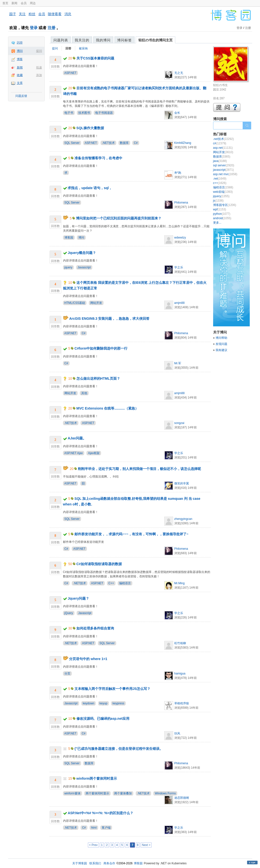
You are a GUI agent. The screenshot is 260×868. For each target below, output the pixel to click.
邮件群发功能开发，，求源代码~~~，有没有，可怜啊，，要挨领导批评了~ (131, 534)
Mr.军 (178, 363)
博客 (20, 59)
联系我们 (95, 863)
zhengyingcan (183, 519)
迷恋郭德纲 (182, 798)
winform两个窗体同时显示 (97, 778)
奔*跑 (178, 173)
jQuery (69, 613)
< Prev (93, 845)
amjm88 (180, 303)
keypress (118, 703)
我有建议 (221, 350)
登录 (34, 28)
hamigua (180, 674)
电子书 (69, 113)
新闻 (14, 3)
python (222, 214)
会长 (177, 113)
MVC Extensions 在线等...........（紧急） (107, 408)
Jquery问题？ (78, 598)
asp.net (223, 148)
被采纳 (83, 48)
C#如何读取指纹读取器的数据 (99, 564)
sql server (224, 165)
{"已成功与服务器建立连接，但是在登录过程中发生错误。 (119, 749)
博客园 (69, 238)
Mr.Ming (180, 583)
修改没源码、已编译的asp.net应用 (103, 719)
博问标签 (125, 40)
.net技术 (224, 139)
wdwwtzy (180, 238)
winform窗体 (73, 793)
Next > (146, 845)
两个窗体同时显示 (97, 793)
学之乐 (179, 267)
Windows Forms (165, 793)
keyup (104, 703)
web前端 (223, 192)
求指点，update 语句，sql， (90, 188)
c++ (220, 183)
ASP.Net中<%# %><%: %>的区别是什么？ (100, 813)
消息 (68, 14)
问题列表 (61, 40)
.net (220, 179)
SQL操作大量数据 (90, 128)
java (220, 161)
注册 (52, 28)
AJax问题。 (77, 438)
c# (220, 143)
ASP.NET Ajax (74, 453)
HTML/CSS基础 (75, 303)
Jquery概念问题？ (82, 253)
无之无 (179, 73)
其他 (84, 393)
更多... (217, 223)
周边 (33, 3)
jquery (68, 267)
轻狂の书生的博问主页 (156, 40)
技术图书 (84, 113)
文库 (20, 83)
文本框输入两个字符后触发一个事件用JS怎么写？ (112, 689)
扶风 (177, 733)
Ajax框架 (94, 453)
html (94, 828)
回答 (68, 48)
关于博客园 (80, 863)
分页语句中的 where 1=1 (88, 659)
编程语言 (125, 583)
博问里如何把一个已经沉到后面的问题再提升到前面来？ (119, 218)
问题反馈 (21, 96)
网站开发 (96, 303)
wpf (220, 209)
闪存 (20, 43)
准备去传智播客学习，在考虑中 (98, 158)
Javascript (84, 267)
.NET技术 (108, 143)
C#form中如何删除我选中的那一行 (101, 348)
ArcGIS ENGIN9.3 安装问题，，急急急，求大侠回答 (109, 319)
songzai (179, 423)
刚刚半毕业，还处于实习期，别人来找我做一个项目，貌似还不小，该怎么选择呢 (139, 469)
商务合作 (109, 863)
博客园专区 (225, 205)
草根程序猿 (182, 703)
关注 (22, 14)
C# (136, 143)
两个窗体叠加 (123, 793)
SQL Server (72, 143)
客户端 (106, 828)
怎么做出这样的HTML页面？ (98, 378)
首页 (5, 3)
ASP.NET (71, 73)
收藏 (20, 75)
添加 (39, 75)
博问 (20, 51)
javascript (224, 170)
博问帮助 (221, 338)
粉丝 (32, 14)
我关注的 (82, 40)
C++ (111, 583)
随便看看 (55, 14)
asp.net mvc (225, 174)
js (218, 201)
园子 (13, 14)
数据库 (124, 143)
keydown (88, 703)
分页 (67, 674)
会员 (24, 3)
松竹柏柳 (180, 643)
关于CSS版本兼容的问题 (95, 58)
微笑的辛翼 (182, 483)
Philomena (181, 203)
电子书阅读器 (104, 113)
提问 (39, 51)
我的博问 (103, 40)
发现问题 (221, 344)
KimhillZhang (183, 143)
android (222, 218)
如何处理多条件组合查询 (95, 628)
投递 (39, 68)
